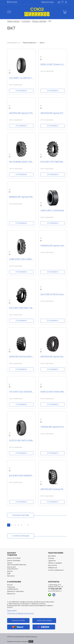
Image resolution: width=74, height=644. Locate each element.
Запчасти (11, 576)
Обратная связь (48, 2)
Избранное (53, 568)
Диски (10, 571)
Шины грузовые (14, 560)
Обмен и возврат (55, 563)
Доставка (52, 556)
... (25, 525)
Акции (10, 585)
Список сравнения (56, 570)
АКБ (9, 574)
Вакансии (11, 594)
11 (28, 525)
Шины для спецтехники (13, 568)
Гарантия (52, 561)
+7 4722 (55, 589)
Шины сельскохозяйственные (17, 564)
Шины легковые (14, 558)
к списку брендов (21, 536)
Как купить (53, 565)
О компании (14, 582)
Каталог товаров (12, 554)
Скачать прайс (18, 621)
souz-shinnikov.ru (55, 591)
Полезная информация (13, 588)
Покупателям (56, 553)
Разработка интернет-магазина (18, 641)
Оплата (51, 558)
